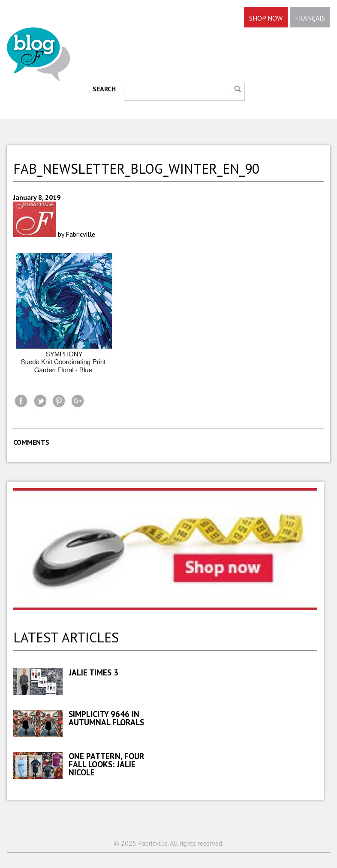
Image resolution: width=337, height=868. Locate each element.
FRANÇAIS (310, 18)
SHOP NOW (266, 18)
